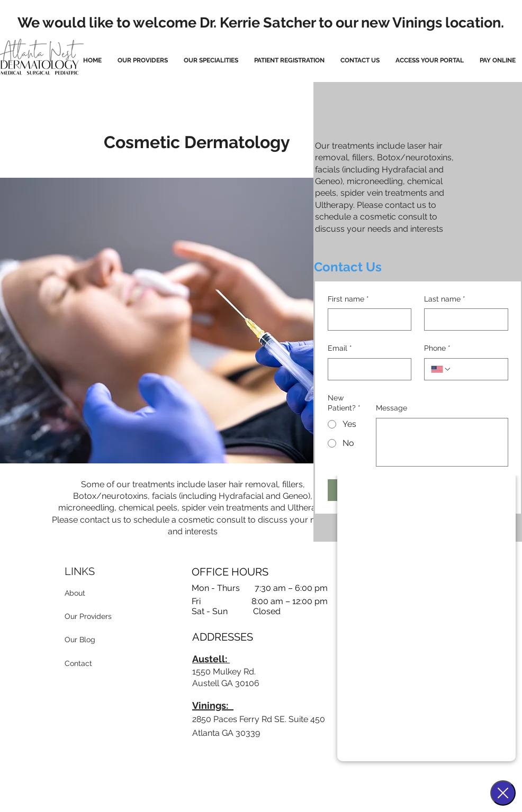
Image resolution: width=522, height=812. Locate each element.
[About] (94, 594)
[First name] (367, 320)
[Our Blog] (91, 640)
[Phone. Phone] (476, 369)
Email (340, 349)
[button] (211, 61)
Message (391, 408)
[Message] (442, 442)
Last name (445, 299)
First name (348, 299)
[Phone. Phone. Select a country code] (441, 369)
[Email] (367, 369)
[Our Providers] (95, 617)
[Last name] (463, 320)
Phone (437, 349)
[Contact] (87, 664)
